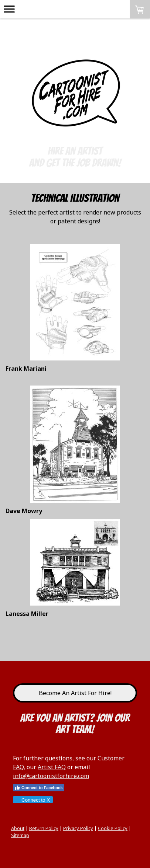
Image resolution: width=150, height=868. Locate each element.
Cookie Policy (113, 828)
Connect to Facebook (39, 788)
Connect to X (33, 800)
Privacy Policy (78, 828)
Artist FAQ (52, 767)
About (18, 828)
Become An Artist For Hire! (75, 693)
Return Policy (44, 828)
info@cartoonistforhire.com (51, 776)
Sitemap (20, 835)
